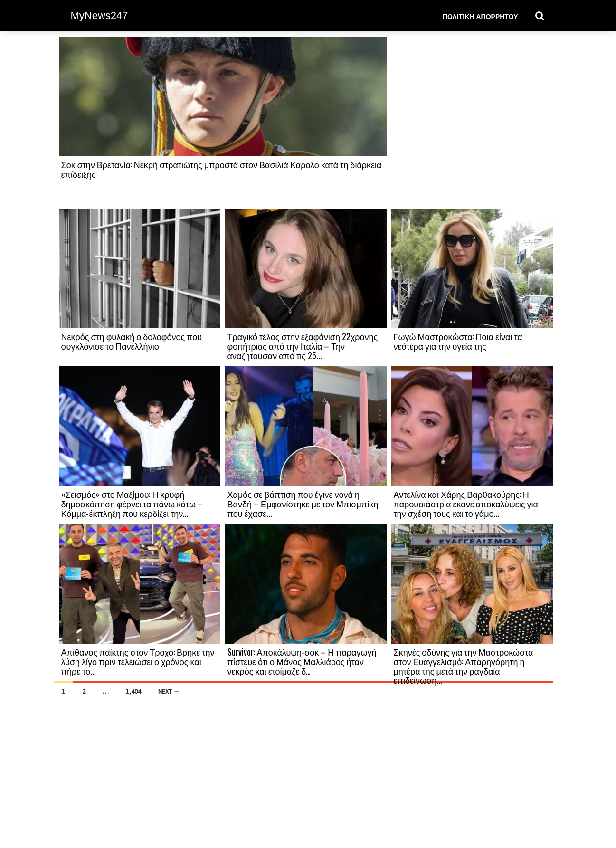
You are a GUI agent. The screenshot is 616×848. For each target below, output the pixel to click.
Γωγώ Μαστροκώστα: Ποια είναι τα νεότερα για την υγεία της (458, 341)
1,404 (133, 691)
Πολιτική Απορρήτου (480, 16)
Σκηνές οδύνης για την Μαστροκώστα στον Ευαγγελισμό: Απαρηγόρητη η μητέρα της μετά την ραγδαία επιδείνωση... (464, 666)
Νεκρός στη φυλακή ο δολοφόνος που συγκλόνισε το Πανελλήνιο (132, 341)
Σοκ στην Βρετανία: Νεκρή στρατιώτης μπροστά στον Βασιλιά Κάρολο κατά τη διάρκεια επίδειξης (222, 169)
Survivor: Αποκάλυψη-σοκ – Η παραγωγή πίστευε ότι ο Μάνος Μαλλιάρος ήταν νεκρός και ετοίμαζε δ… (302, 661)
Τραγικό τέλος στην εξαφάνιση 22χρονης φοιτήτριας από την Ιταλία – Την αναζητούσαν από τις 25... (303, 346)
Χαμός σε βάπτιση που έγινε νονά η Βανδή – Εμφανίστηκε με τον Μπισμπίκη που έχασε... (303, 504)
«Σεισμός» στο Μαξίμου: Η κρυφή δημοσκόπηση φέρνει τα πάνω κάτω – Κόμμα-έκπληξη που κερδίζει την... (132, 504)
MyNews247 (100, 15)
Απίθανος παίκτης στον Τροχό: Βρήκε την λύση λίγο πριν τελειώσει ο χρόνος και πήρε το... (138, 661)
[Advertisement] (472, 122)
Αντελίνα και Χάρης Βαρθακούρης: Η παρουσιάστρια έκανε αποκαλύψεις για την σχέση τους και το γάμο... (466, 504)
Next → (169, 691)
